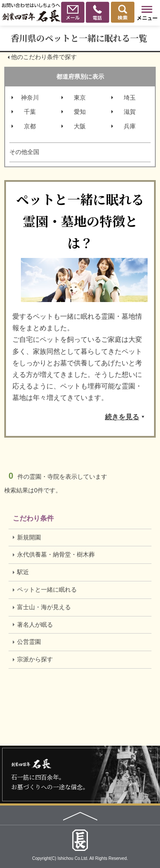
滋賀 (130, 112)
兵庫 (130, 126)
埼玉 (130, 98)
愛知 (80, 112)
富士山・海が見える (44, 607)
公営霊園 (29, 642)
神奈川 (30, 98)
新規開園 (29, 537)
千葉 (30, 112)
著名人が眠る (35, 625)
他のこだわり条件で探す (44, 57)
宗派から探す (35, 659)
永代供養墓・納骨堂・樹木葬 (56, 554)
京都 (30, 126)
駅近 (23, 572)
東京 (80, 98)
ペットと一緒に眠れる (47, 590)
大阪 (80, 126)
